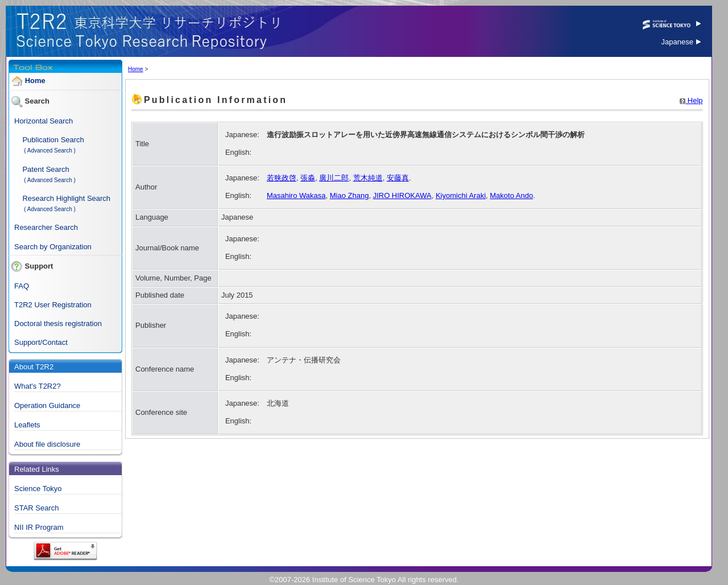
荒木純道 (368, 178)
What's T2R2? (38, 386)
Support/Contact (41, 342)
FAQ (22, 286)
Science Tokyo (38, 489)
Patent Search (45, 169)
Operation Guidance (47, 405)
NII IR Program (39, 527)
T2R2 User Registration (53, 305)
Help (691, 100)
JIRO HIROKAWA (402, 195)
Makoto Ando (511, 195)
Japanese (681, 42)
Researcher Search (46, 227)
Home (35, 81)
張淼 (308, 178)
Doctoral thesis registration (58, 324)
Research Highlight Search (66, 198)
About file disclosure (47, 444)
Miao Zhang (349, 195)
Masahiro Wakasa (296, 195)
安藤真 (398, 178)
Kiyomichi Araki (461, 195)
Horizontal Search (44, 121)
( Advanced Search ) (50, 151)
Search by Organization (53, 247)
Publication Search (53, 140)
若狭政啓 (282, 178)
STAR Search (37, 508)
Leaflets (27, 425)
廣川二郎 (334, 178)
